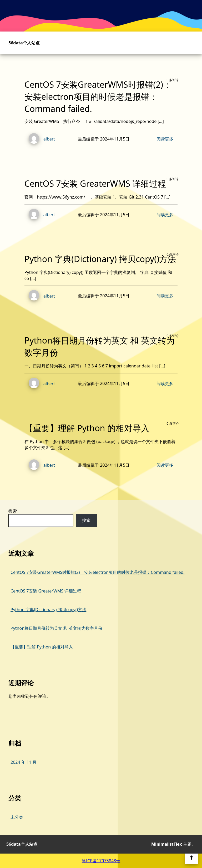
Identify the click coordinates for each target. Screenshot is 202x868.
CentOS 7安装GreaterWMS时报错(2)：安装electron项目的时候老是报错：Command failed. (98, 572)
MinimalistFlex (167, 844)
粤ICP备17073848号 (101, 861)
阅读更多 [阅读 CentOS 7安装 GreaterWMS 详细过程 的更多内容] (165, 215)
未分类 (17, 817)
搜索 (13, 511)
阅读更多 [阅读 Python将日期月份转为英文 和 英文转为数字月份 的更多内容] (165, 383)
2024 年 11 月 (24, 762)
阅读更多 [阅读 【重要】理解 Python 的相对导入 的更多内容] (165, 465)
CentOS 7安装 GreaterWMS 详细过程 (46, 591)
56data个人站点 (24, 43)
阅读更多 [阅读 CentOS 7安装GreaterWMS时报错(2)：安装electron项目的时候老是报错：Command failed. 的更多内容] (165, 139)
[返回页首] (191, 857)
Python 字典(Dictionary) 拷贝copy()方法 (48, 610)
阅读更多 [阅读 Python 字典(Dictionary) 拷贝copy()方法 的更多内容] (165, 296)
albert (40, 139)
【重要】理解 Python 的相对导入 (42, 647)
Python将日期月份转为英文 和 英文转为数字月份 (56, 628)
